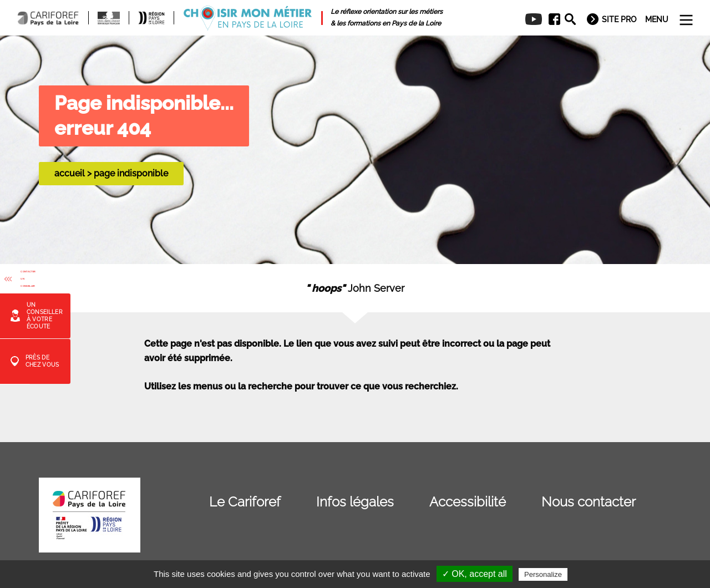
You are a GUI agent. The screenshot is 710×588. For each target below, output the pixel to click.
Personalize (543, 574)
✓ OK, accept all (475, 574)
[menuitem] (551, 19)
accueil (70, 173)
